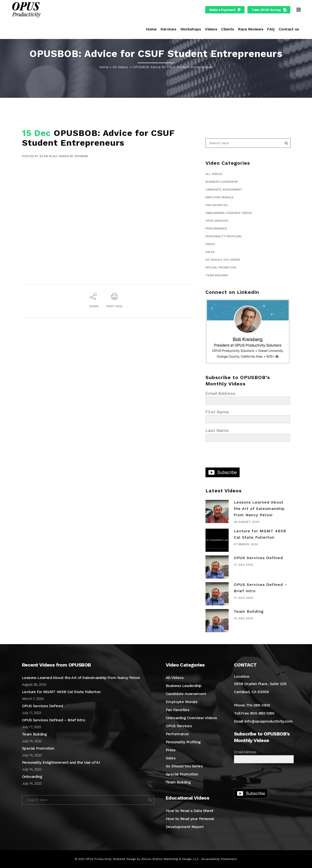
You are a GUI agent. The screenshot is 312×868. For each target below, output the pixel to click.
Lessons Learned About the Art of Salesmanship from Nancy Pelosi (259, 509)
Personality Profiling (224, 236)
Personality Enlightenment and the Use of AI (61, 762)
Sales (210, 252)
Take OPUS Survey (269, 10)
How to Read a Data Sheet (190, 811)
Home (104, 67)
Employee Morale (219, 197)
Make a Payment (225, 10)
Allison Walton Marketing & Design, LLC (170, 859)
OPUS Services (217, 221)
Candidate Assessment (224, 190)
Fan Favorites (217, 205)
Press (210, 244)
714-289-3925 (258, 705)
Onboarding (32, 777)
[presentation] (235, 455)
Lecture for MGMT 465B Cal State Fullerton (61, 692)
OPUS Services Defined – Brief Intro (54, 720)
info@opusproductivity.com (268, 721)
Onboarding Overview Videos (229, 213)
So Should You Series (223, 260)
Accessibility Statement (219, 859)
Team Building (217, 275)
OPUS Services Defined (258, 558)
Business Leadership (222, 182)
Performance (216, 229)
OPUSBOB (81, 156)
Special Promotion (221, 267)
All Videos (120, 67)
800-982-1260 (262, 713)
